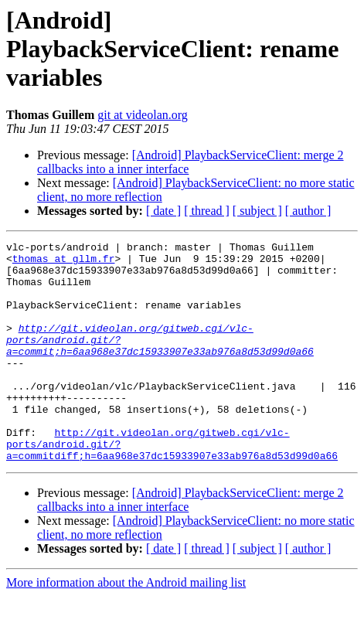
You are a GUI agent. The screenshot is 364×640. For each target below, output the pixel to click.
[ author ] (308, 211)
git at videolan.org (143, 115)
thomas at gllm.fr (64, 263)
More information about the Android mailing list (126, 626)
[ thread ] (207, 211)
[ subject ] (257, 211)
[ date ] (163, 211)
